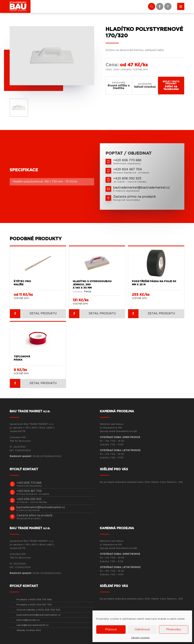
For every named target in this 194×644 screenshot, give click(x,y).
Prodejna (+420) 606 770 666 (34, 599)
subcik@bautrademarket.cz (32, 625)
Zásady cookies (140, 638)
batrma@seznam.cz (28, 620)
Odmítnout (142, 630)
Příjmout (111, 630)
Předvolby (174, 630)
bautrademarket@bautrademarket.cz (38, 615)
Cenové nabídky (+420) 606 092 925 (38, 610)
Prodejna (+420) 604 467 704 (34, 605)
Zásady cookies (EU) (29, 630)
